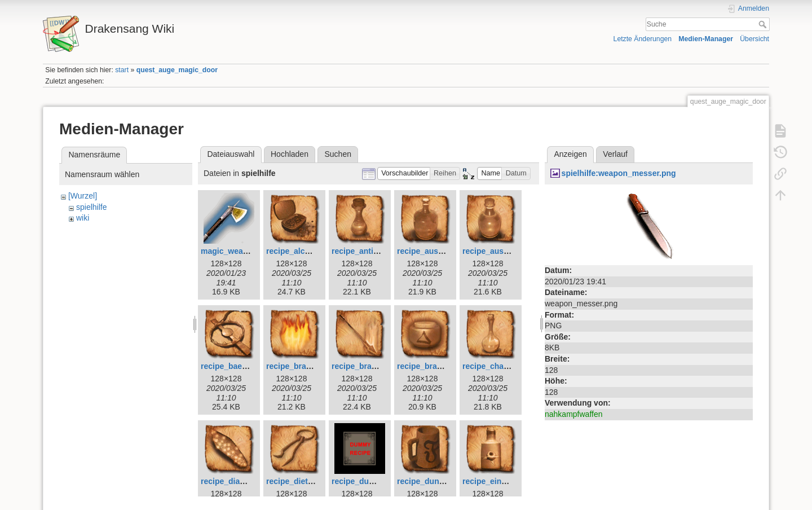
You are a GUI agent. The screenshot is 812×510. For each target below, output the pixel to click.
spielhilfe (91, 207)
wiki (83, 218)
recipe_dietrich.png (303, 481)
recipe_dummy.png (367, 481)
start (122, 70)
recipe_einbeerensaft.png (510, 481)
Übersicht (754, 39)
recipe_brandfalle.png (307, 366)
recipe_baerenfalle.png (244, 366)
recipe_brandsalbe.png (440, 366)
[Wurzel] (83, 196)
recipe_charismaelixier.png (513, 366)
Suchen (338, 154)
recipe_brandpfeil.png (373, 366)
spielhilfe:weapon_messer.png (619, 173)
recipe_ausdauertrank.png (512, 251)
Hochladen (290, 154)
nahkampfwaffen (573, 414)
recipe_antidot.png (367, 251)
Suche (764, 24)
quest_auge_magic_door (177, 70)
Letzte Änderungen (643, 39)
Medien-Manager (706, 39)
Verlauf (615, 154)
